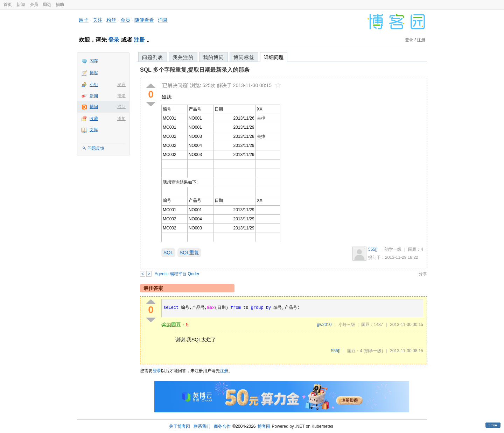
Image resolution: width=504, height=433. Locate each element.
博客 (94, 73)
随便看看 (144, 20)
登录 (114, 40)
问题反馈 (96, 148)
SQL (168, 253)
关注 (98, 20)
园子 (84, 20)
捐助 (60, 5)
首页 (8, 5)
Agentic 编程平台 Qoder (177, 274)
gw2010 (324, 325)
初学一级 (393, 249)
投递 (121, 96)
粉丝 (111, 20)
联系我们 (202, 426)
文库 (94, 130)
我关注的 (183, 57)
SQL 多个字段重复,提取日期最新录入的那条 (195, 70)
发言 (121, 85)
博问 (94, 107)
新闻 (21, 5)
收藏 (94, 119)
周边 (47, 5)
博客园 (264, 426)
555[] (373, 249)
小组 (94, 85)
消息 (163, 20)
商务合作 (222, 426)
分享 (423, 274)
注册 (139, 40)
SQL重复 (189, 253)
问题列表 (153, 57)
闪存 (94, 61)
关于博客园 (180, 426)
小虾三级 (347, 325)
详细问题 (274, 57)
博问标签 (244, 57)
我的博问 (213, 57)
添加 (121, 119)
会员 (34, 5)
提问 (121, 107)
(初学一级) (373, 351)
